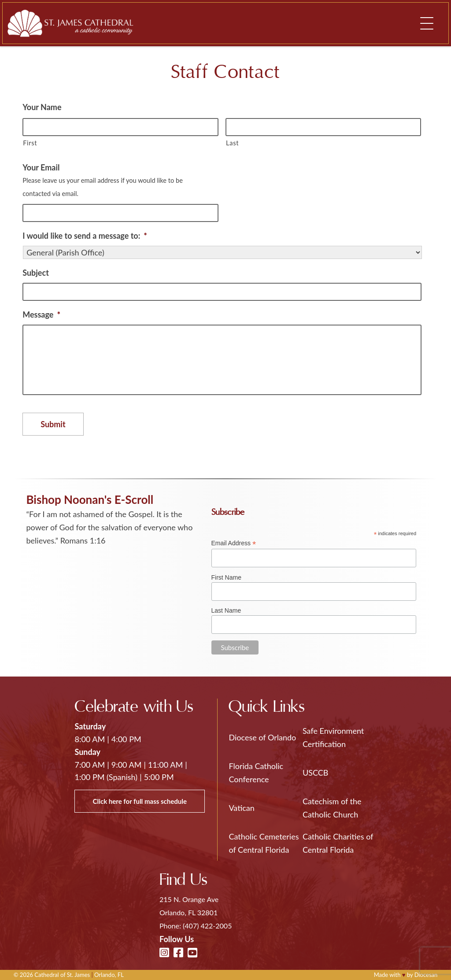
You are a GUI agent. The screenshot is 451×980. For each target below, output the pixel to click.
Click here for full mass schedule (140, 801)
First (30, 143)
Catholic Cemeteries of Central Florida (264, 843)
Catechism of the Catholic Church (332, 808)
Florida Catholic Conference (256, 773)
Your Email (41, 167)
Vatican (241, 808)
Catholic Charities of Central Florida (338, 843)
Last (232, 143)
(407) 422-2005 (207, 926)
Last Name (226, 610)
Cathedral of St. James (62, 975)
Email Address (234, 543)
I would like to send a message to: (85, 236)
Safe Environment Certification (333, 737)
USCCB (315, 773)
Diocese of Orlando (262, 737)
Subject (36, 273)
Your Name (42, 107)
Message (41, 314)
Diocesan (426, 975)
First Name (226, 577)
